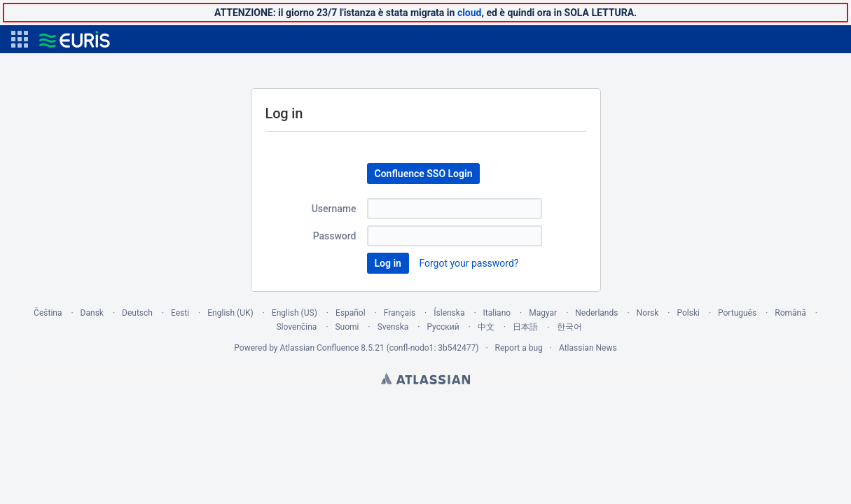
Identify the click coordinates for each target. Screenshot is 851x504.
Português (737, 313)
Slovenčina (296, 327)
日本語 (525, 327)
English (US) (295, 313)
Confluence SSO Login (424, 174)
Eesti (180, 313)
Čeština (48, 313)
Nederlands (596, 313)
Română (790, 313)
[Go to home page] (75, 39)
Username (334, 209)
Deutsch (137, 313)
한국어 (569, 327)
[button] (20, 39)
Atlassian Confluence (319, 348)
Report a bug (519, 348)
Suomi (347, 327)
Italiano (497, 313)
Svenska (393, 327)
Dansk (92, 313)
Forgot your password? (469, 263)
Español (351, 313)
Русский (443, 327)
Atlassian (425, 379)
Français (400, 313)
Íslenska (449, 313)
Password (335, 236)
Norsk (648, 313)
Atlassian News (588, 348)
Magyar (543, 313)
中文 (486, 327)
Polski (688, 313)
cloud (470, 13)
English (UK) (230, 313)
